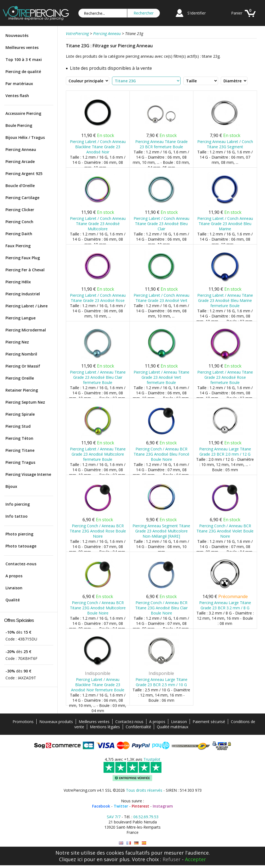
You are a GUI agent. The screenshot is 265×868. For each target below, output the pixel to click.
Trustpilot (152, 759)
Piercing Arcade (20, 161)
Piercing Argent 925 (24, 174)
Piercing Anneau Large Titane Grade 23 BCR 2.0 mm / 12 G (225, 452)
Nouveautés (17, 35)
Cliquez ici (71, 859)
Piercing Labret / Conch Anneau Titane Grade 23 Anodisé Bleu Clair (161, 224)
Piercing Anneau (21, 149)
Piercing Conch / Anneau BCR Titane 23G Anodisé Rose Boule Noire (98, 531)
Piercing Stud (18, 426)
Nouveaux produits (56, 722)
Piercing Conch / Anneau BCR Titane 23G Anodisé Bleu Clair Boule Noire (161, 608)
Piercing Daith (19, 234)
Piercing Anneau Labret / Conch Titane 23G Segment (225, 144)
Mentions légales (105, 727)
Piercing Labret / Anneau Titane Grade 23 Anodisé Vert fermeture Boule (161, 377)
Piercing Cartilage (22, 198)
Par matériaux (19, 84)
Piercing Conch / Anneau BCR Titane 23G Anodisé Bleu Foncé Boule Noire (161, 454)
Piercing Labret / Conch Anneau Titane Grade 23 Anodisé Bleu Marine (225, 224)
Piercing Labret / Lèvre (26, 306)
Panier (237, 13)
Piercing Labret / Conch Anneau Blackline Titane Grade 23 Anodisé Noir (98, 147)
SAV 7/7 (114, 817)
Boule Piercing (19, 125)
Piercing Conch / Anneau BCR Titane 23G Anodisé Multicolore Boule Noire (98, 608)
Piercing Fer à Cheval (25, 270)
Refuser (172, 859)
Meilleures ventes (22, 47)
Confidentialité (138, 727)
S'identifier (197, 13)
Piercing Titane (20, 450)
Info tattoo (17, 516)
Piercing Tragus (20, 462)
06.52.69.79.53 (146, 817)
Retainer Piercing (22, 390)
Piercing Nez (17, 342)
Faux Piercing (18, 246)
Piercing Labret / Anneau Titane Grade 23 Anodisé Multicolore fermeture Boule (98, 454)
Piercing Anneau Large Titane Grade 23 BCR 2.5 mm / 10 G (161, 682)
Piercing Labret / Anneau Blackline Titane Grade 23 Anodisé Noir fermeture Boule (98, 685)
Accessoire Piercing (23, 113)
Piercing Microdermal (26, 330)
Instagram (163, 806)
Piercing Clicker (20, 210)
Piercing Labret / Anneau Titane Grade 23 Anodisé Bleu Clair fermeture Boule (98, 377)
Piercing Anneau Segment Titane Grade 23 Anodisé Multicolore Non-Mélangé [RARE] (161, 531)
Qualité (13, 600)
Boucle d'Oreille (20, 186)
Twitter (121, 806)
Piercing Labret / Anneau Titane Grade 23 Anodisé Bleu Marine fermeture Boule (225, 300)
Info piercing (18, 504)
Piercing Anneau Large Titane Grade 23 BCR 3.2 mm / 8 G (225, 605)
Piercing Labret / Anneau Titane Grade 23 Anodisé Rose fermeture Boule (225, 377)
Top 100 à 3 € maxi (24, 59)
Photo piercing (19, 534)
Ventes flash (17, 96)
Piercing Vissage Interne (28, 474)
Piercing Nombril (21, 354)
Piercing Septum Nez (25, 402)
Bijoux (11, 486)
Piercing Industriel (23, 294)
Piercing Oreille (20, 378)
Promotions (23, 722)
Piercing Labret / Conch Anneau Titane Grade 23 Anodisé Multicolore (98, 224)
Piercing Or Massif (23, 366)
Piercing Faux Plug (23, 258)
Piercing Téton (19, 438)
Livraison (14, 588)
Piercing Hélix (18, 282)
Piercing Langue (20, 318)
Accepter (195, 859)
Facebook (101, 806)
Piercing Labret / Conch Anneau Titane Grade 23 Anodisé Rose (98, 298)
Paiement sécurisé (209, 722)
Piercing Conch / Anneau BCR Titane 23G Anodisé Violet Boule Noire (225, 531)
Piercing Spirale (20, 414)
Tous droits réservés (144, 790)
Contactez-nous (21, 564)
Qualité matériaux (173, 727)
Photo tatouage (21, 546)
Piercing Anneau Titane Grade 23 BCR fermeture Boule (161, 144)
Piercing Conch (19, 222)
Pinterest (140, 806)
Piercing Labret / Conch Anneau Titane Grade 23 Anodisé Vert (161, 298)
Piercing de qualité (23, 72)
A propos (14, 576)
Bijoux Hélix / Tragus (25, 137)
